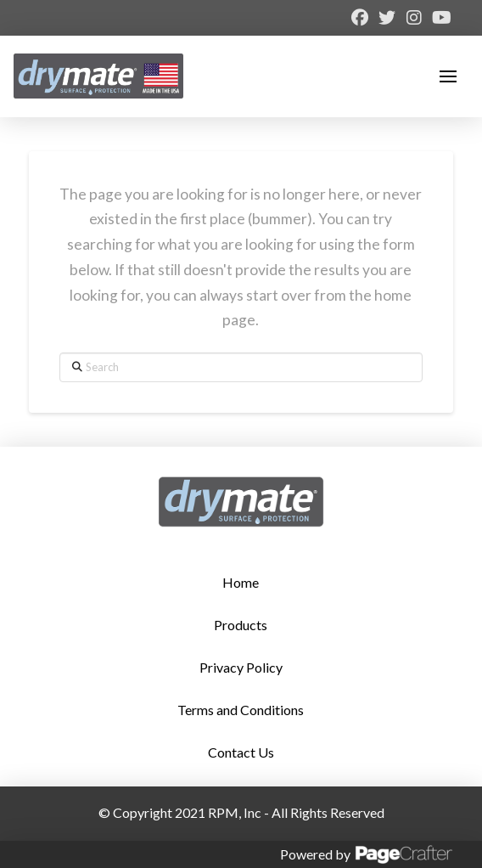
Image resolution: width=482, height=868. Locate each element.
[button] (448, 76)
